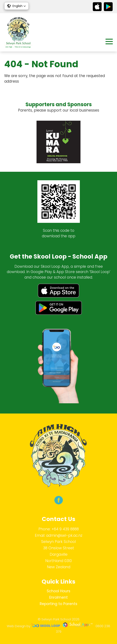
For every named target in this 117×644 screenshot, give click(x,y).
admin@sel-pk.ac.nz (64, 535)
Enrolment (58, 597)
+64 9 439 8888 (65, 529)
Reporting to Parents (58, 604)
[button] (16, 6)
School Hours (58, 591)
